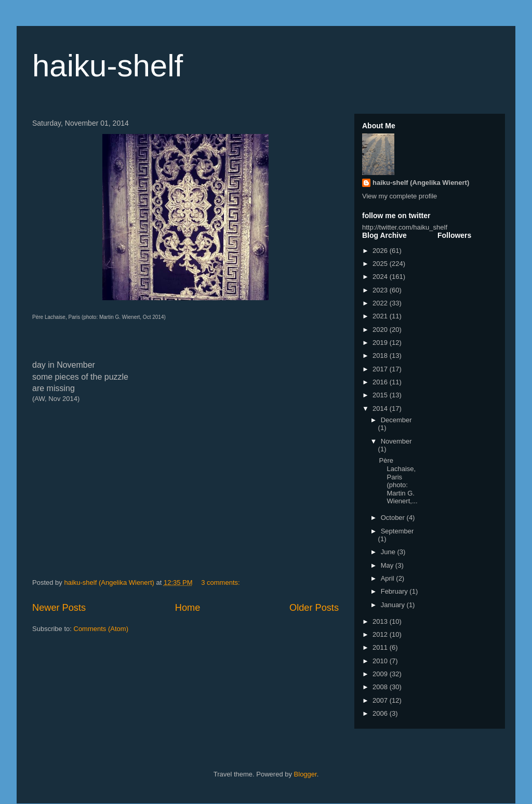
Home (188, 608)
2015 (381, 395)
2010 (381, 661)
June (389, 552)
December (396, 420)
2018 (381, 356)
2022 (381, 303)
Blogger (305, 774)
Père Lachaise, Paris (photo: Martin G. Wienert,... (398, 481)
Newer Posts (59, 608)
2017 (381, 369)
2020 (381, 330)
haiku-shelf (108, 66)
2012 (381, 634)
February (395, 591)
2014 (381, 408)
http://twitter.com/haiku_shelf (405, 227)
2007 (381, 700)
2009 (381, 674)
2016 (381, 382)
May (388, 565)
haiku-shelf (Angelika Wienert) (421, 183)
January (394, 605)
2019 (381, 343)
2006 (381, 713)
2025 (381, 264)
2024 (381, 277)
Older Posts (314, 608)
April (389, 578)
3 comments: (221, 582)
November (396, 441)
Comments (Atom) (101, 629)
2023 (381, 290)
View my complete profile (400, 196)
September (397, 531)
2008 (381, 687)
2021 (381, 316)
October (394, 518)
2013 (381, 621)
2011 (381, 647)
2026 (381, 251)
